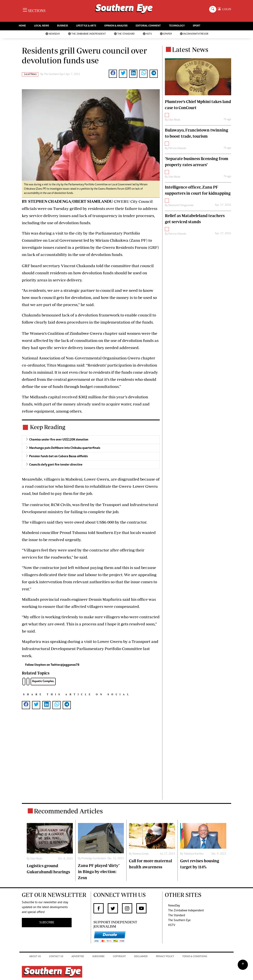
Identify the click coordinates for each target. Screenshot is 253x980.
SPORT (197, 26)
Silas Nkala (174, 120)
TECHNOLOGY (177, 26)
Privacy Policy (165, 957)
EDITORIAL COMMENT (148, 26)
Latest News (190, 49)
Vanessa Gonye (140, 854)
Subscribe (98, 957)
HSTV (147, 34)
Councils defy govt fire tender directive (56, 465)
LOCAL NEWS (42, 26)
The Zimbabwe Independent (87, 34)
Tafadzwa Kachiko (194, 854)
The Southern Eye (179, 920)
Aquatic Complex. (43, 681)
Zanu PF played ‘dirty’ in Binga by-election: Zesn (99, 872)
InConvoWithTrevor (194, 34)
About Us (35, 957)
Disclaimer (141, 957)
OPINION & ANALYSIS (116, 26)
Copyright (119, 957)
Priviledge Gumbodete (94, 859)
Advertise (78, 957)
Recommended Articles (68, 811)
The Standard (124, 34)
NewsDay (53, 34)
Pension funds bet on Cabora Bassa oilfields (58, 456)
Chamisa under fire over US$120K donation (59, 440)
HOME (22, 26)
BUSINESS (63, 26)
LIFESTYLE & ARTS (86, 26)
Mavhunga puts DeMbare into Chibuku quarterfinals (65, 448)
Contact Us (56, 957)
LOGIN (226, 9)
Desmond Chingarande (181, 205)
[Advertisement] (91, 759)
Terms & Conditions (195, 957)
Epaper (166, 34)
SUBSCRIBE (47, 923)
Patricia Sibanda (177, 148)
